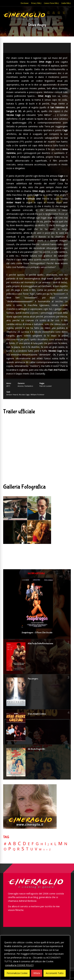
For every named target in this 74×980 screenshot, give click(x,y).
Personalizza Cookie (17, 973)
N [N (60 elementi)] (66, 844)
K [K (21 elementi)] (52, 844)
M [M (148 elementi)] (60, 843)
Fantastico (29, 386)
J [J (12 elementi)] (48, 844)
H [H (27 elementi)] (42, 844)
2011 (8, 386)
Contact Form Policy (51, 3)
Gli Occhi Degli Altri (36, 749)
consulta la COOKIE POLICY (19, 965)
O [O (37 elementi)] (5, 849)
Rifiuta (37, 973)
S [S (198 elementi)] (23, 849)
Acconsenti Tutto (55, 973)
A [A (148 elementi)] (10, 843)
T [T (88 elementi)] (27, 849)
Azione (21, 386)
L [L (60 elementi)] (55, 844)
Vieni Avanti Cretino (37, 714)
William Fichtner (37, 395)
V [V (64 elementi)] (36, 849)
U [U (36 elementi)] (32, 849)
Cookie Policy (66, 3)
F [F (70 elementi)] (33, 844)
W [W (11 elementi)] (40, 849)
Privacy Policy (36, 3)
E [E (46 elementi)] (29, 844)
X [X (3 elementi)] (44, 850)
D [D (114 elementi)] (24, 844)
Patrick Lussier (46, 386)
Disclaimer (25, 3)
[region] (35, 958)
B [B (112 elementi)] (14, 844)
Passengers (33, 679)
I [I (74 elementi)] (45, 844)
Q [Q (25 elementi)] (14, 849)
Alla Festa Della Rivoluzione (41, 644)
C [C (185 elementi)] (19, 843)
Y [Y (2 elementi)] (47, 850)
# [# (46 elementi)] (5, 844)
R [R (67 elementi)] (18, 849)
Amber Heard (12, 395)
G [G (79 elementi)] (37, 844)
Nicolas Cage (24, 395)
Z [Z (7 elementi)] (50, 849)
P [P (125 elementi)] (10, 849)
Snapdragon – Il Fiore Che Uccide (37, 633)
